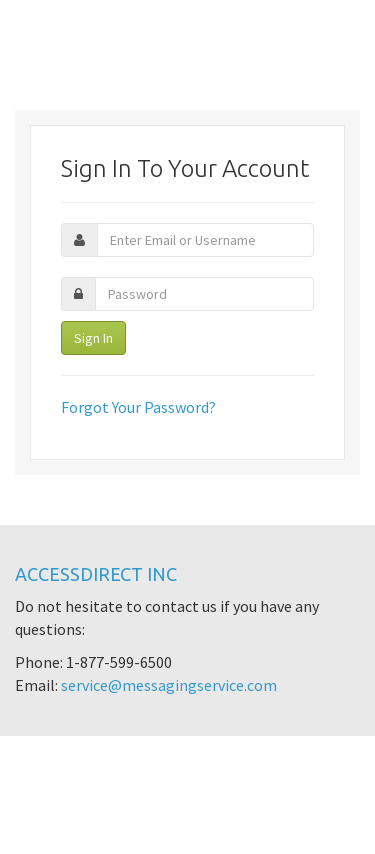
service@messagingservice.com (169, 685)
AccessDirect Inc (96, 574)
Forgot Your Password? (138, 407)
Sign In (93, 338)
